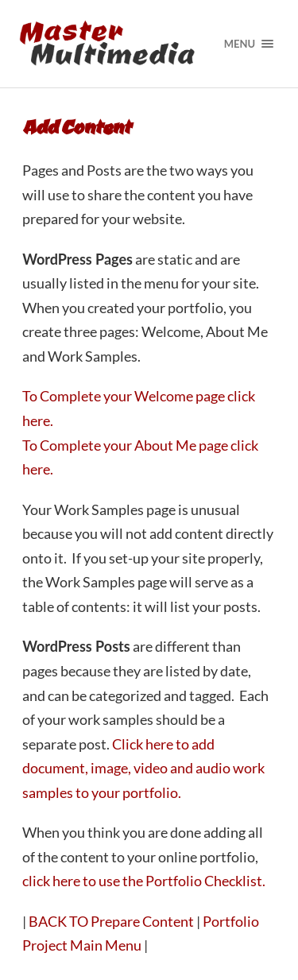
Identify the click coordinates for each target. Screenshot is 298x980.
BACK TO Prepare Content (111, 921)
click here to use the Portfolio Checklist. (144, 881)
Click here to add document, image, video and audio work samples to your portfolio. (143, 768)
